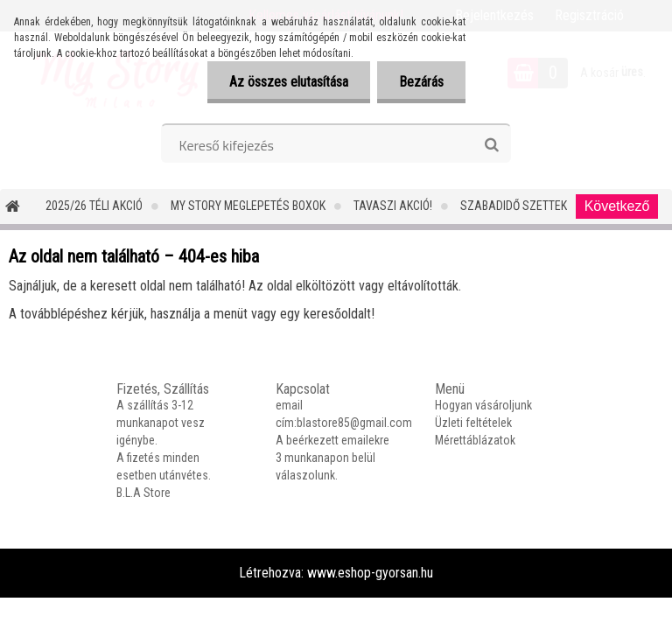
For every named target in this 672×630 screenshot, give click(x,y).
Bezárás (421, 82)
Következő (617, 206)
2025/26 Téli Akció (94, 206)
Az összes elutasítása (289, 82)
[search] (491, 145)
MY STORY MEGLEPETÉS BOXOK (248, 206)
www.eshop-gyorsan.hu (370, 573)
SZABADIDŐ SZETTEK (514, 206)
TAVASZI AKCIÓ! (393, 206)
